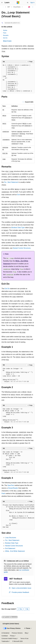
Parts (5, 33)
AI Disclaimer (5, 633)
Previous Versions (17, 633)
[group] (18, 516)
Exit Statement (10, 548)
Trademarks (5, 641)
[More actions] (33, 7)
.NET (9, 7)
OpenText (11, 485)
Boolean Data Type (18, 228)
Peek (3, 493)
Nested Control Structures (22, 248)
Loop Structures (11, 538)
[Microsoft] (18, 3)
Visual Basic (17, 7)
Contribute (5, 636)
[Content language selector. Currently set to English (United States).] (11, 624)
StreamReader (13, 488)
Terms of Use (24, 638)
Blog (26, 633)
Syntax (5, 30)
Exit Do (5, 38)
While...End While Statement (15, 551)
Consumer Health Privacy (9, 638)
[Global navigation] (2, 3)
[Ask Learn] (29, 7)
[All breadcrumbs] (3, 7)
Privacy (12, 636)
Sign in (32, 3)
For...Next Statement (11, 182)
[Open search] (28, 3)
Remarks (6, 35)
